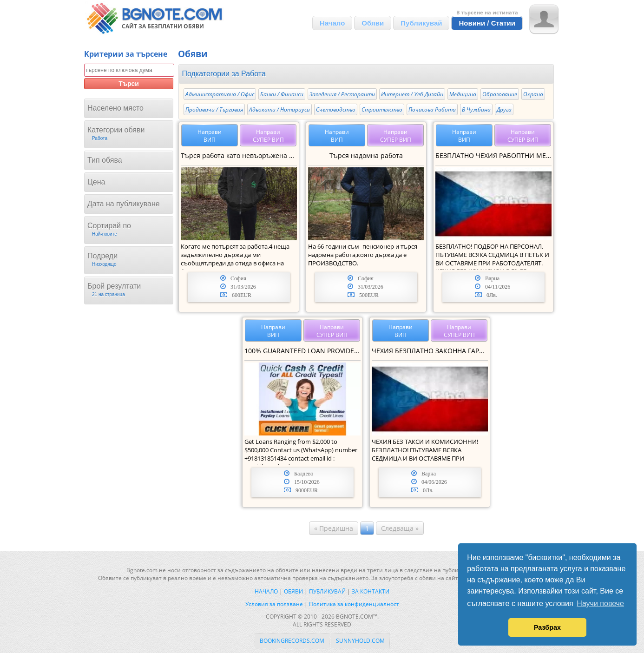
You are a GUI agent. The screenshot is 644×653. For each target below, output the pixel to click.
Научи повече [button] (600, 604)
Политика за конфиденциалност (354, 604)
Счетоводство (336, 109)
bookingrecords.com (292, 641)
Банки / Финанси (282, 94)
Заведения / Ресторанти (342, 94)
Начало (332, 23)
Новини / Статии (487, 23)
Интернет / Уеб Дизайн (412, 94)
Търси (129, 84)
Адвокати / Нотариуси (279, 109)
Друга (504, 109)
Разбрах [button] (547, 627)
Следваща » (400, 528)
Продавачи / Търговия (214, 109)
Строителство (382, 109)
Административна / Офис (220, 94)
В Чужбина (476, 109)
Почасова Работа (432, 109)
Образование (500, 94)
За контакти (371, 591)
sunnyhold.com (360, 641)
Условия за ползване (274, 604)
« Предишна (334, 528)
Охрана (533, 94)
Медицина (463, 94)
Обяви (373, 23)
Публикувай (421, 23)
